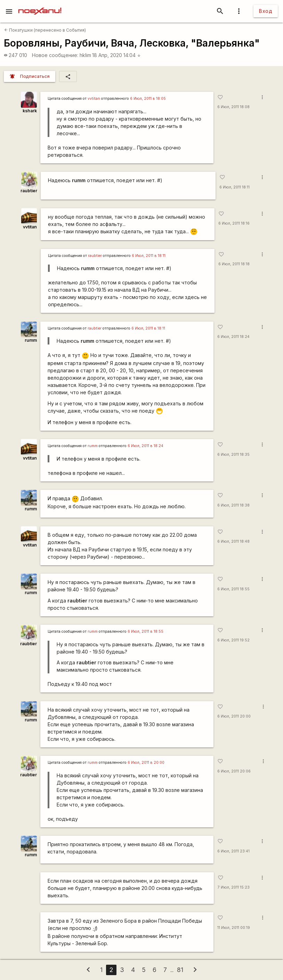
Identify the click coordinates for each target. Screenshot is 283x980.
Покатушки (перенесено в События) (45, 30)
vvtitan (94, 99)
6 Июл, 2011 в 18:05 (148, 99)
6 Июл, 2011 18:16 (234, 223)
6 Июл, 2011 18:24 (233, 337)
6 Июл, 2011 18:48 (233, 541)
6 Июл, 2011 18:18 (234, 264)
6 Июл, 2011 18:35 (233, 455)
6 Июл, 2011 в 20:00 (146, 763)
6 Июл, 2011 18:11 (235, 187)
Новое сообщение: (55, 55)
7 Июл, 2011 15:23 (234, 887)
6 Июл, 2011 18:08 (233, 107)
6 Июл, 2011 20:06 (234, 771)
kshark (30, 111)
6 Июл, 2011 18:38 (233, 505)
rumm (31, 340)
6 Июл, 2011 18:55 (233, 589)
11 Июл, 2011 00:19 (234, 928)
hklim (85, 55)
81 (180, 970)
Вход (266, 11)
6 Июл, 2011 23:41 (233, 851)
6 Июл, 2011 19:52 (233, 640)
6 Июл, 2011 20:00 (234, 716)
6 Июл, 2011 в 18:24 (145, 446)
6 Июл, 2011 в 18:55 (145, 631)
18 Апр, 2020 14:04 (116, 55)
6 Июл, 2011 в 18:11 (149, 256)
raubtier (29, 191)
